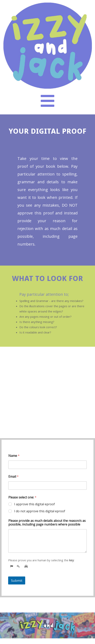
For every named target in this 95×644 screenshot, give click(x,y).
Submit (17, 580)
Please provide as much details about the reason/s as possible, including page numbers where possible (47, 523)
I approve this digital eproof (35, 504)
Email (13, 477)
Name (14, 456)
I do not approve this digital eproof (40, 511)
